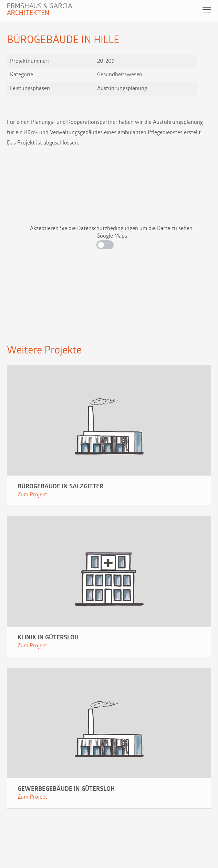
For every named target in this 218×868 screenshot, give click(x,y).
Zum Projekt (32, 495)
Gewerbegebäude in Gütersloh (66, 789)
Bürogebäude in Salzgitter (60, 487)
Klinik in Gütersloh (48, 638)
